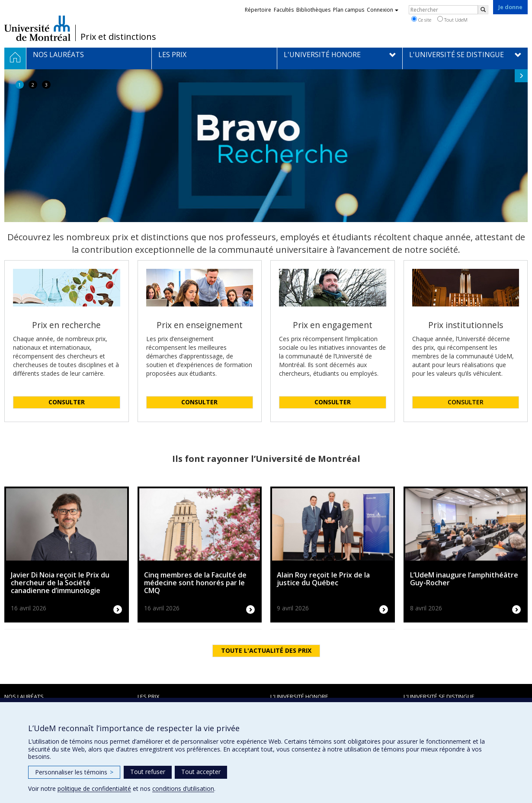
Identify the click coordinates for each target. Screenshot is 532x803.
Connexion (383, 10)
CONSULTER (466, 402)
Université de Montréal (37, 28)
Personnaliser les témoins (74, 772)
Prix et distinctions (118, 37)
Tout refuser (148, 772)
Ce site (421, 19)
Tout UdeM (452, 19)
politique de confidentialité (94, 788)
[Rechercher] (483, 10)
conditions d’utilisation (183, 788)
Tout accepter (201, 772)
